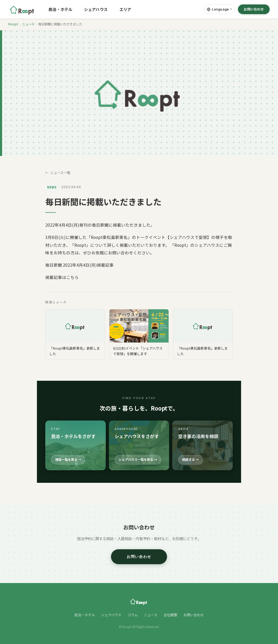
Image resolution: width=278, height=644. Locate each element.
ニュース (28, 24)
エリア (125, 9)
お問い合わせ (254, 9)
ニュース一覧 (60, 173)
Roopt (13, 24)
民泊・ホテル (60, 9)
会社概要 (170, 615)
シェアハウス (96, 9)
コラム (133, 615)
